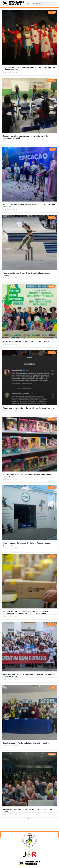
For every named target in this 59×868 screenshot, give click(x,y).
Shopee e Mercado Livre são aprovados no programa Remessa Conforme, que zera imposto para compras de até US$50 (27, 613)
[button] (28, 4)
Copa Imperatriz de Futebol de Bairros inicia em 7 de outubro (26, 743)
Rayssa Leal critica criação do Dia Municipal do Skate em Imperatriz (29, 408)
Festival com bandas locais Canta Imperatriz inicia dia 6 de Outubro (28, 342)
